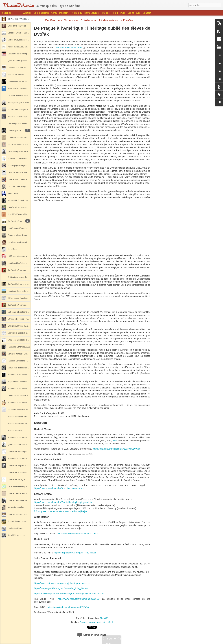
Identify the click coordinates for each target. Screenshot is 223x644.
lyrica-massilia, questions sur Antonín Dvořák (26, 61)
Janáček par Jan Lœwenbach (20, 131)
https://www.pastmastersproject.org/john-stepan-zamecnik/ (62, 583)
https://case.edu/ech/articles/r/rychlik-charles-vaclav (59, 488)
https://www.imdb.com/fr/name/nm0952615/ (79, 599)
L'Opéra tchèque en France (19, 319)
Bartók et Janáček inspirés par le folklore (24, 117)
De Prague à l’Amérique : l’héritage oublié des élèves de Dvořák (89, 20)
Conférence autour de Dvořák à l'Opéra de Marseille (30, 68)
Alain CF (104, 618)
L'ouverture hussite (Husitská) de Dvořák (25, 333)
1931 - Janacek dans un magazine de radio (26, 340)
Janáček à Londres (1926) (19, 347)
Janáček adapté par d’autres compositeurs (25, 228)
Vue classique (41, 13)
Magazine (64, 13)
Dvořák (83, 622)
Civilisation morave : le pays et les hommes (26, 277)
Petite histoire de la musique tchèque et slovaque (28, 89)
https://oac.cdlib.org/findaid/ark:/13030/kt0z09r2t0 (117, 449)
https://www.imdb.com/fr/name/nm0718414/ (78, 534)
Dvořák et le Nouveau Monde (69, 48)
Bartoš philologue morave (18, 103)
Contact (147, 13)
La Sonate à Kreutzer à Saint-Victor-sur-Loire (27, 312)
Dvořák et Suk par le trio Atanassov (22, 284)
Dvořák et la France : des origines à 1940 (25, 145)
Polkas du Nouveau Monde (19, 47)
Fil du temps (119, 13)
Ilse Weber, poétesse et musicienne (22, 242)
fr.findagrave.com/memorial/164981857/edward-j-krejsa (61, 511)
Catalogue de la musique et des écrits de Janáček (29, 54)
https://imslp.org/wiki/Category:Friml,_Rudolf (75, 553)
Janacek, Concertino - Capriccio (21, 361)
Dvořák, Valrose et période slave (21, 110)
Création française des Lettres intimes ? (24, 138)
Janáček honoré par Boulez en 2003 (23, 82)
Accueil (27, 13)
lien (115, 441)
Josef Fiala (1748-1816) (18, 152)
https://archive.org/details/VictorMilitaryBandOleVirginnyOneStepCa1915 (69, 594)
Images (106, 13)
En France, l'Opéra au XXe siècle (22, 326)
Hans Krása (13, 249)
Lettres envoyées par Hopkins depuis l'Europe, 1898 (29, 40)
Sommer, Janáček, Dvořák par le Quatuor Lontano (29, 354)
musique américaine (97, 622)
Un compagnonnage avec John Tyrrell (24, 165)
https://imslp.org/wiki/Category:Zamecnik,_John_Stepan (61, 588)
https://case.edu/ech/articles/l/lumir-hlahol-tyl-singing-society (63, 502)
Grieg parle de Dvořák (17, 26)
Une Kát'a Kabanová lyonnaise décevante (25, 214)
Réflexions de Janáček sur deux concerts (25, 298)
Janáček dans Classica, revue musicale (24, 179)
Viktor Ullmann (14, 193)
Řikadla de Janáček (16, 75)
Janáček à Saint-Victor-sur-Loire (21, 291)
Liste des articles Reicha (18, 96)
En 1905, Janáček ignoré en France (23, 186)
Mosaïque (77, 13)
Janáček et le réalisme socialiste (21, 263)
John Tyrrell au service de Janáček (22, 207)
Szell (111, 622)
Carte (54, 13)
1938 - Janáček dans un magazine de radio (26, 256)
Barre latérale (92, 13)
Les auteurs (134, 13)
